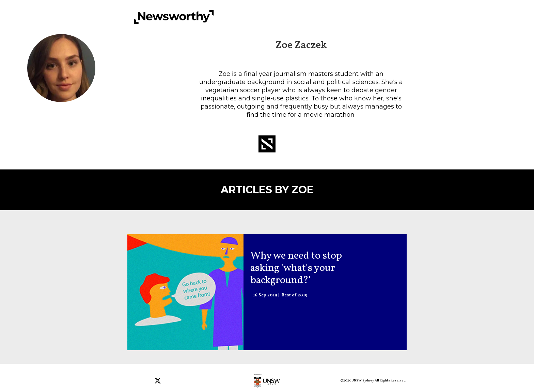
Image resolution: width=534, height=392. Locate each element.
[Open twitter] (159, 381)
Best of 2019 (294, 296)
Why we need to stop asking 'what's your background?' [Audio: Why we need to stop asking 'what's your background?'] (296, 268)
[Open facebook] (134, 381)
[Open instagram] (146, 381)
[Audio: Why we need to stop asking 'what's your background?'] (185, 292)
